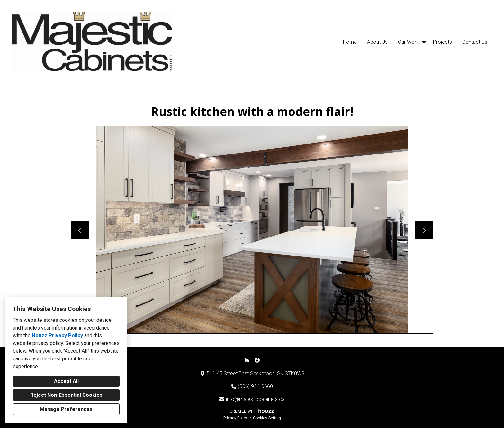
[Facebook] (257, 360)
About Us (377, 42)
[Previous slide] (80, 230)
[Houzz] (247, 360)
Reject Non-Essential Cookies (66, 395)
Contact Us (475, 42)
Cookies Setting (267, 418)
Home (350, 42)
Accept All (66, 381)
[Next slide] (424, 230)
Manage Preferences (66, 409)
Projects (442, 42)
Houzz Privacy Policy (57, 335)
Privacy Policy (236, 418)
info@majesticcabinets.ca (255, 399)
